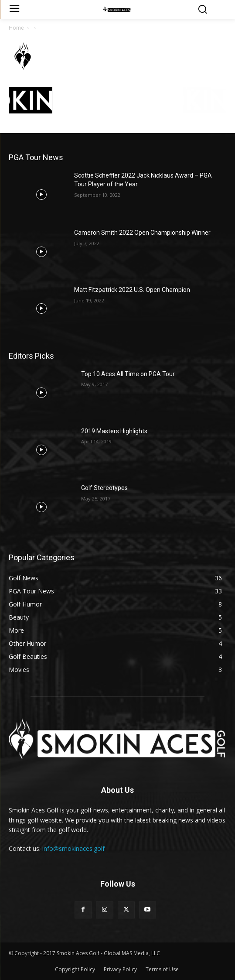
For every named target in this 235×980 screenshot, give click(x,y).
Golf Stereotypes (104, 488)
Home (16, 28)
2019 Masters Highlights (114, 431)
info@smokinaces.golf (73, 848)
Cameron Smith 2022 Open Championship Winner (142, 233)
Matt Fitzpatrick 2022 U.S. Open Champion (132, 290)
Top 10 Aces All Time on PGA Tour (128, 374)
